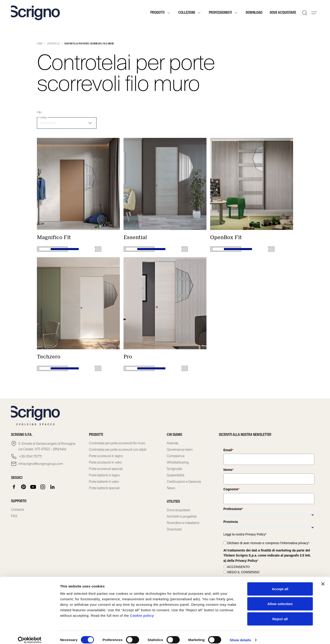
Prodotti (161, 13)
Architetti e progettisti (182, 516)
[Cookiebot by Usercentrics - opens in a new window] (30, 635)
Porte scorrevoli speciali (106, 469)
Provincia (231, 522)
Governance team (180, 450)
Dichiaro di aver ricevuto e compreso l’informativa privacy (268, 543)
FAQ (14, 516)
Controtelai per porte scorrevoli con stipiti (118, 450)
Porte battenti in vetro (104, 482)
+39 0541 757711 (30, 456)
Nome (228, 470)
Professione (233, 509)
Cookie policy (142, 610)
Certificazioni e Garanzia (184, 482)
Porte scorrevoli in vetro (105, 462)
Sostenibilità (176, 475)
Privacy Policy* (256, 534)
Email (228, 450)
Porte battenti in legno (104, 475)
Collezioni (190, 13)
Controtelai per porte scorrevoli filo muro (117, 443)
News (171, 488)
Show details (241, 635)
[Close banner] (323, 579)
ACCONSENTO (238, 567)
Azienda (173, 443)
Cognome (231, 489)
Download (254, 13)
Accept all (280, 584)
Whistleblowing (178, 462)
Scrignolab (175, 469)
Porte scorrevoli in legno (106, 456)
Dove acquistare (283, 13)
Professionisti (224, 13)
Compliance (176, 456)
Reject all (280, 614)
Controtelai (54, 44)
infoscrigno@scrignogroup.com (41, 464)
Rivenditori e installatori (183, 523)
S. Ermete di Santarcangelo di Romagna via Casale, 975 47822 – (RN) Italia (47, 446)
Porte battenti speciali (104, 488)
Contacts (18, 510)
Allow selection (280, 599)
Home (40, 44)
